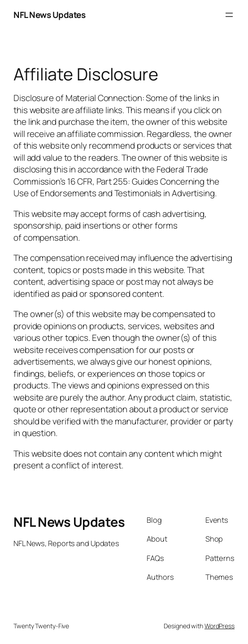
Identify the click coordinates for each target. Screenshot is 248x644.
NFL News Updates (49, 15)
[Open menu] (229, 15)
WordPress (220, 626)
